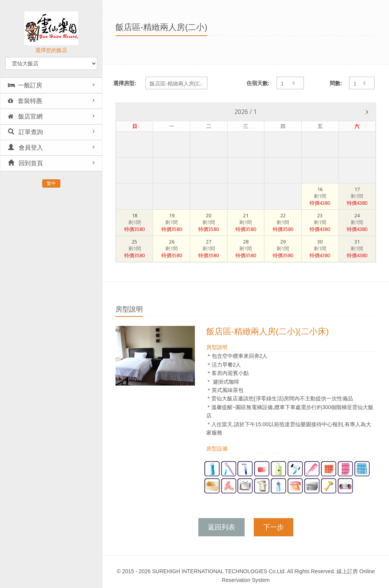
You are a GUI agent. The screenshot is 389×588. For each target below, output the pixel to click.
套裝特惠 (25, 101)
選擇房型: (125, 83)
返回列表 (221, 527)
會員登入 (25, 148)
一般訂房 (25, 85)
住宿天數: (258, 83)
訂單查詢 (25, 132)
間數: (336, 83)
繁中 (51, 183)
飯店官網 (25, 116)
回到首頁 (25, 163)
